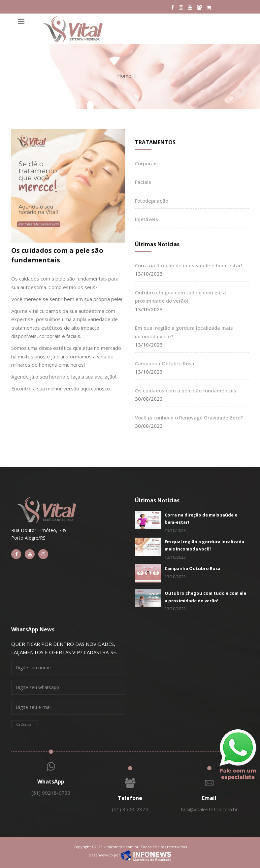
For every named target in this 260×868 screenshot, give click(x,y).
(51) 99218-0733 (51, 793)
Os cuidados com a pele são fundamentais (57, 255)
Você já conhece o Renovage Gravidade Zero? (189, 417)
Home (124, 76)
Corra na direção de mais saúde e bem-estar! (189, 265)
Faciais (143, 182)
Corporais (146, 163)
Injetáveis (146, 219)
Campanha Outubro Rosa (165, 363)
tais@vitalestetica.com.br (209, 809)
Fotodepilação (152, 201)
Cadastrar (25, 724)
